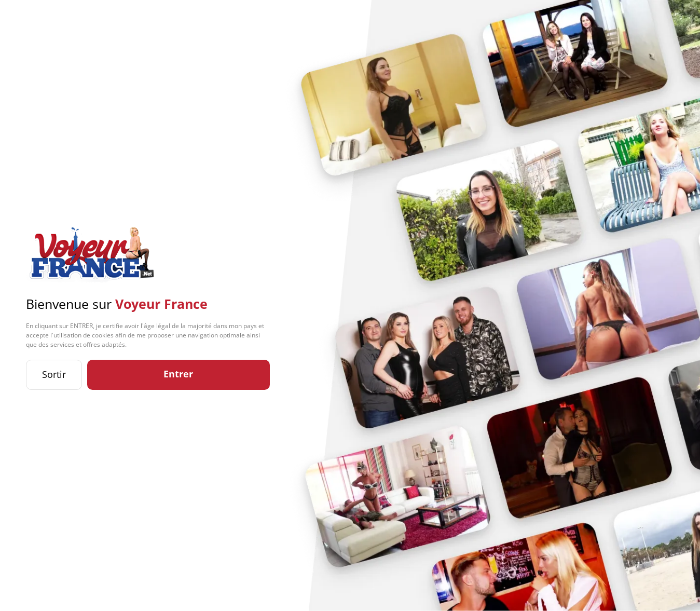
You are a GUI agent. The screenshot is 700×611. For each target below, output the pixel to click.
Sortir (54, 374)
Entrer (178, 374)
